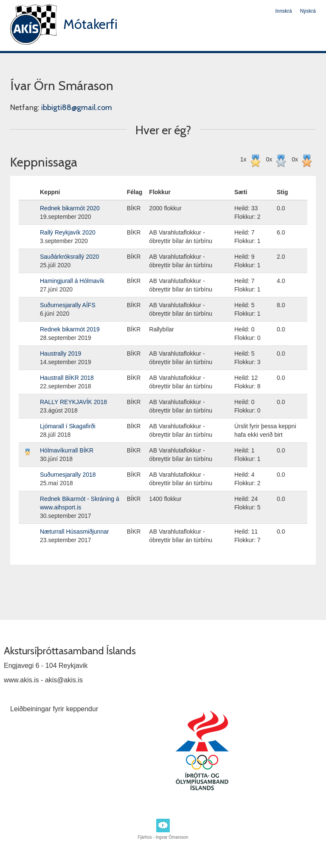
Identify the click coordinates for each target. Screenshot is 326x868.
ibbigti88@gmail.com (77, 107)
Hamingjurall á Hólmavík (72, 281)
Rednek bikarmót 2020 (70, 208)
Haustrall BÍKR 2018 (67, 378)
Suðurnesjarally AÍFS (68, 305)
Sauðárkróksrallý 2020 (69, 257)
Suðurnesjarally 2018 (68, 475)
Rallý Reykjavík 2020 (68, 232)
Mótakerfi (90, 24)
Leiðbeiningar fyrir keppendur (54, 709)
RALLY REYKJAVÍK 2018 (73, 402)
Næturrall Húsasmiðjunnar (74, 532)
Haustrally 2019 (60, 353)
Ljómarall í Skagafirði (68, 426)
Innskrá (283, 11)
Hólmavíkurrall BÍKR (67, 450)
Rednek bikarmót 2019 (70, 329)
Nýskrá (308, 11)
